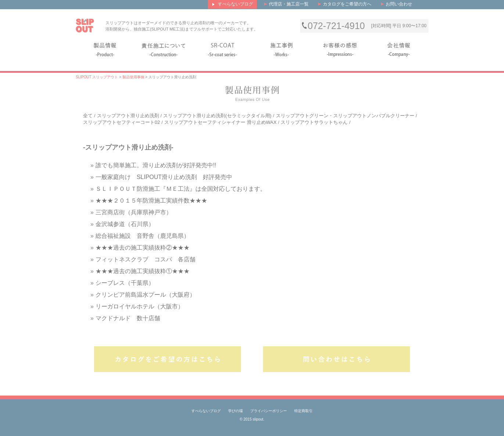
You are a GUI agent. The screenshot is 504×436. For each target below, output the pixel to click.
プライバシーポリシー (269, 411)
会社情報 (399, 49)
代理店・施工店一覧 (289, 4)
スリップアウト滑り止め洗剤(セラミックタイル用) (217, 116)
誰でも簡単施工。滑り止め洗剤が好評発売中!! (156, 165)
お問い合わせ (399, 4)
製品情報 (105, 49)
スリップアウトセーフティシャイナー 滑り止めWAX (220, 122)
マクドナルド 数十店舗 (128, 318)
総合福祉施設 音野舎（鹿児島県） (143, 236)
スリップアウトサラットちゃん (314, 122)
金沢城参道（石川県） (125, 224)
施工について (164, 49)
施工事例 (281, 49)
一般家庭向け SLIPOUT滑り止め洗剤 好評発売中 (164, 177)
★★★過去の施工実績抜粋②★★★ (143, 248)
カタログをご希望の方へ (347, 4)
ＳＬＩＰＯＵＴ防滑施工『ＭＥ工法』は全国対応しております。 (181, 189)
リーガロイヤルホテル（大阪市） (140, 306)
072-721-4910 (336, 26)
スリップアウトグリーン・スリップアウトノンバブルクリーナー (345, 116)
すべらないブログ (206, 411)
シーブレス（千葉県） (125, 283)
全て (88, 116)
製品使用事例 (133, 77)
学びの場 (235, 411)
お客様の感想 (340, 49)
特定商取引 (303, 411)
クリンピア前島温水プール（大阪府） (145, 295)
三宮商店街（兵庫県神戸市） (134, 212)
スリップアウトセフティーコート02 (121, 122)
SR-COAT (223, 49)
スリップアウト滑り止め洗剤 (128, 116)
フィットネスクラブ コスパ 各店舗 (145, 259)
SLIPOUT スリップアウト (97, 77)
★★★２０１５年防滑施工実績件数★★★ (151, 201)
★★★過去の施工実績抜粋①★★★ (143, 271)
